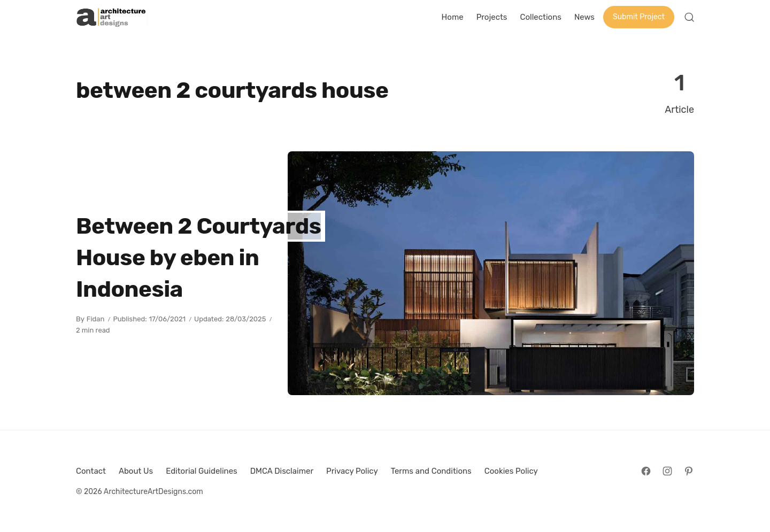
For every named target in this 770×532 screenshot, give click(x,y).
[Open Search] (689, 17)
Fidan (96, 319)
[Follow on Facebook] (646, 471)
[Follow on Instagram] (667, 471)
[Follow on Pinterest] (689, 471)
